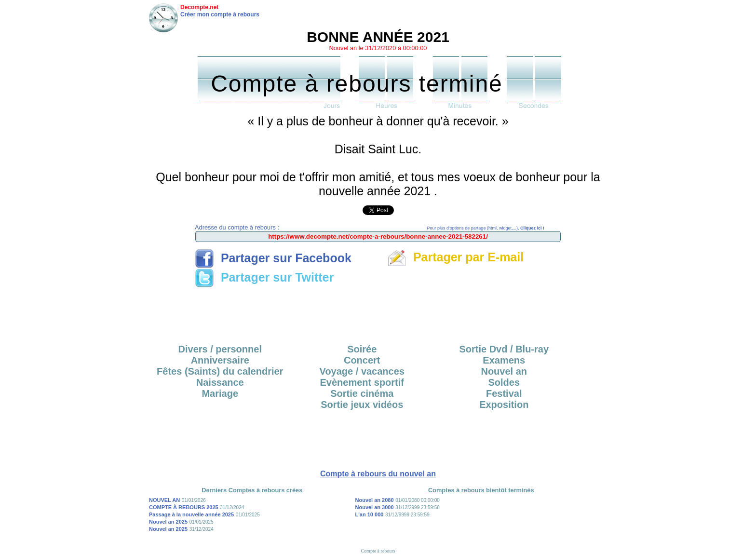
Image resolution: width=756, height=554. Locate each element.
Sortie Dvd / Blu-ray (504, 349)
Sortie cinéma (362, 393)
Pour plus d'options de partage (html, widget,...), (486, 228)
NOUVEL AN (164, 500)
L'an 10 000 (370, 514)
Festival (504, 393)
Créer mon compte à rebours (220, 14)
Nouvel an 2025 (168, 522)
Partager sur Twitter (264, 277)
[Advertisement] (378, 312)
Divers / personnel (220, 349)
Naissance (220, 382)
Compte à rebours (378, 551)
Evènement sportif (362, 382)
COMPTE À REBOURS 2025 (184, 507)
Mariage (220, 393)
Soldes (504, 382)
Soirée (362, 349)
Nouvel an (504, 371)
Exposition (504, 405)
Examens (504, 360)
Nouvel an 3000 (375, 507)
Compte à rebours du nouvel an (378, 474)
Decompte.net (199, 7)
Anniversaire (220, 360)
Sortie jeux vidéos (362, 405)
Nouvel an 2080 (375, 500)
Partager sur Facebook (273, 258)
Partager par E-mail (455, 257)
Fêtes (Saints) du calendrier (220, 371)
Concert (362, 360)
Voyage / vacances (362, 371)
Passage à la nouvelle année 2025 (191, 514)
